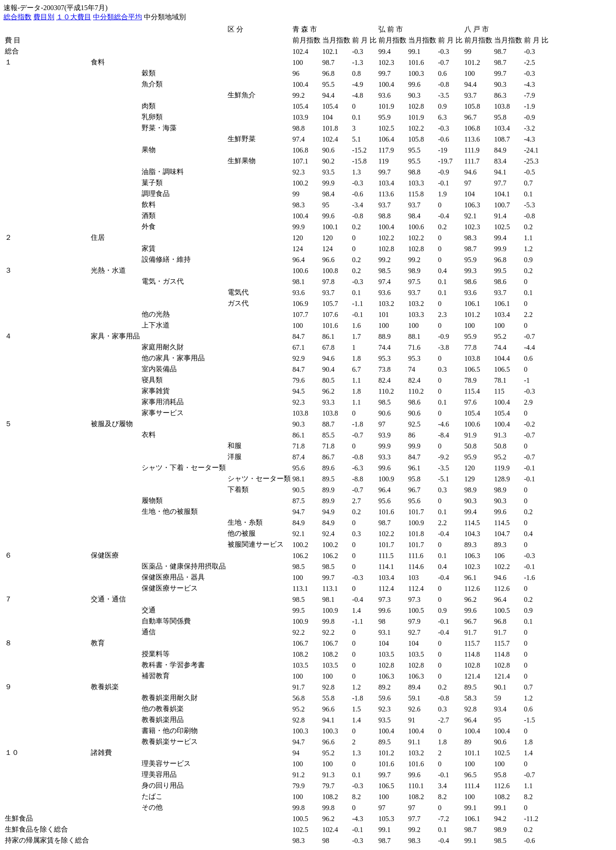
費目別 (44, 17)
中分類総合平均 (118, 17)
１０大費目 (74, 17)
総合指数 (18, 17)
